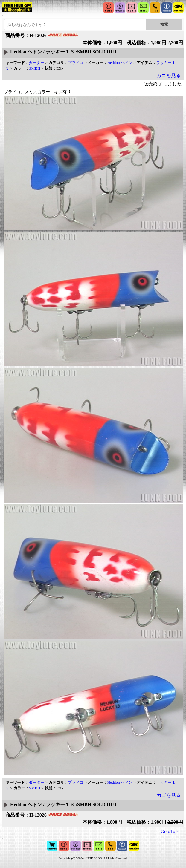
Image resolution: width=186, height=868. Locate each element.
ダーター (36, 63)
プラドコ (76, 63)
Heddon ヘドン (120, 63)
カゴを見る (169, 75)
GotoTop (169, 831)
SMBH (35, 68)
